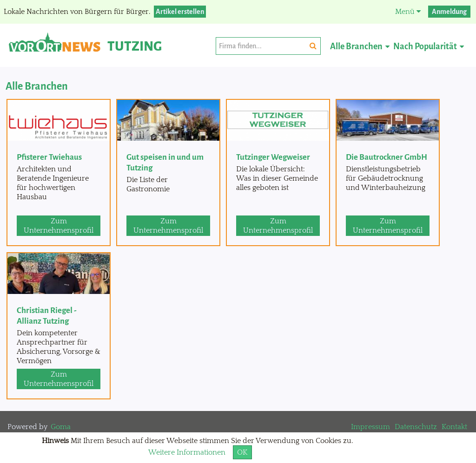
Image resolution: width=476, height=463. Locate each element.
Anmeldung (449, 12)
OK (242, 452)
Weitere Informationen (187, 452)
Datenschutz (416, 427)
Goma (61, 427)
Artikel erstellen (180, 12)
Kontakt (454, 427)
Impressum (370, 427)
